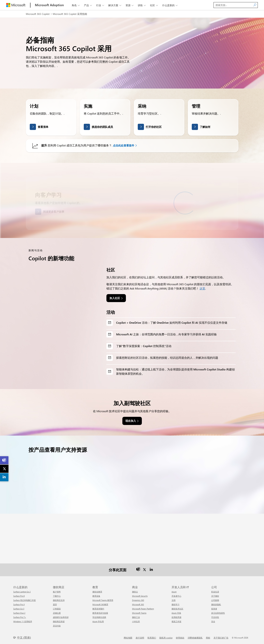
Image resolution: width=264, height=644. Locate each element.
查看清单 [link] (43, 127)
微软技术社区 (177, 609)
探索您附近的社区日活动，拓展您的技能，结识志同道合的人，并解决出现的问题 (167, 358)
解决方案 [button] (115, 5)
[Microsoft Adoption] (49, 5)
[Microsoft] (16, 5)
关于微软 (215, 596)
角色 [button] (76, 5)
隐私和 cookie (166, 638)
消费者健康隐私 (195, 638)
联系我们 (152, 638)
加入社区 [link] (115, 298)
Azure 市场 (176, 613)
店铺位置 (57, 613)
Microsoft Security (140, 596)
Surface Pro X (19, 604)
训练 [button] (142, 5)
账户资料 (57, 592)
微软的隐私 (216, 604)
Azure (174, 592)
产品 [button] (88, 5)
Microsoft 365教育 (100, 604)
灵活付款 (57, 626)
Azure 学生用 (98, 621)
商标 (208, 638)
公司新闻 (215, 600)
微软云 (135, 592)
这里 (202, 288)
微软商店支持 (59, 600)
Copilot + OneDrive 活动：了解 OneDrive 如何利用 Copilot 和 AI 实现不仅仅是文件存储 (172, 323)
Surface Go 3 (19, 609)
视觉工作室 (176, 621)
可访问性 (215, 617)
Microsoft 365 (138, 604)
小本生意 (136, 621)
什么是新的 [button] (170, 5)
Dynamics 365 (138, 600)
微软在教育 (97, 592)
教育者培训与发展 (100, 613)
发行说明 (140, 638)
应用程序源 (176, 617)
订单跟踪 (57, 609)
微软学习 (175, 604)
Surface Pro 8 (19, 596)
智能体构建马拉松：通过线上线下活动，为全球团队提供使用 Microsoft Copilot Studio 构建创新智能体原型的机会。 (175, 371)
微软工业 (136, 617)
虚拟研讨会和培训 (61, 617)
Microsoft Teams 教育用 (103, 600)
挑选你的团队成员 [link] (102, 127)
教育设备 (96, 596)
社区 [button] (154, 5)
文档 (174, 600)
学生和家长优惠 (99, 617)
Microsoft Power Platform (143, 609)
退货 (55, 604)
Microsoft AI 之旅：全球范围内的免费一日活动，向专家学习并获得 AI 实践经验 (166, 334)
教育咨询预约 (98, 609)
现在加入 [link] (131, 421)
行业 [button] (100, 5)
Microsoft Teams (139, 613)
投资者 (214, 609)
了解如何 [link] (205, 127)
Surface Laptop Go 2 (22, 592)
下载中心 (57, 596)
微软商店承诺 (59, 621)
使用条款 (180, 638)
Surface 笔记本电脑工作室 (25, 600)
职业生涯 (215, 592)
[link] (4, 460)
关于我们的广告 (221, 638)
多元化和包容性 (218, 613)
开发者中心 (176, 596)
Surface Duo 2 (19, 613)
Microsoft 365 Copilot (38, 14)
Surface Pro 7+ (20, 617)
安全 (213, 621)
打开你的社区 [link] (154, 127)
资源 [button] (130, 5)
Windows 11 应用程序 (23, 621)
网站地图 (128, 638)
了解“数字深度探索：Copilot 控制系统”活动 (144, 346)
